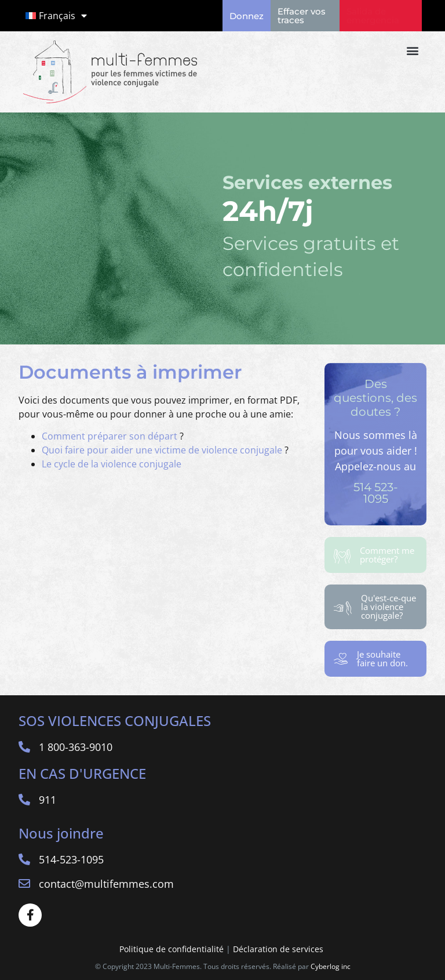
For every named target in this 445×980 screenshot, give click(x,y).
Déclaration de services (279, 949)
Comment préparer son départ (110, 436)
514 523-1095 (376, 493)
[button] (412, 50)
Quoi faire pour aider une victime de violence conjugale (162, 450)
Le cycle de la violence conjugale (112, 464)
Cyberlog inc (331, 966)
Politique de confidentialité (172, 949)
